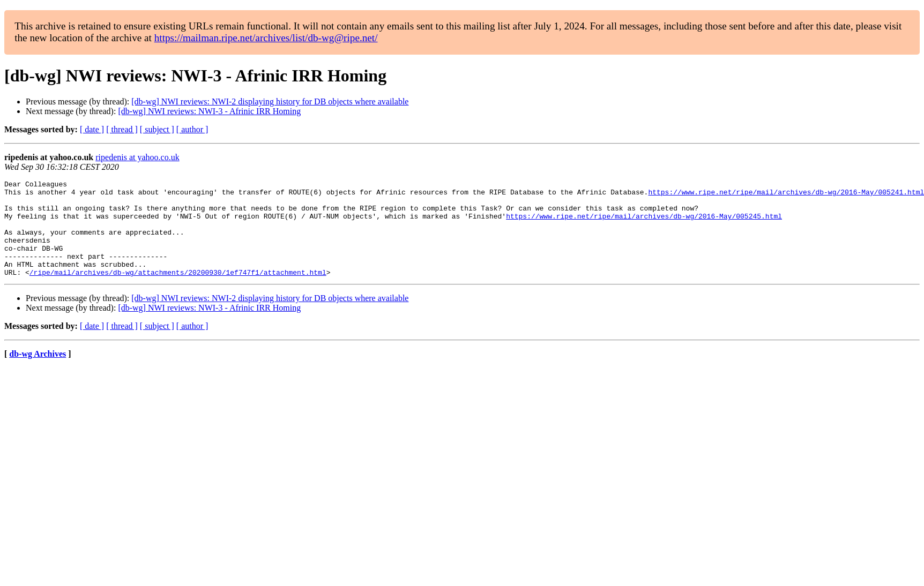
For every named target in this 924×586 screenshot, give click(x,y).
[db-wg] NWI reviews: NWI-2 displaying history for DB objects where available (270, 102)
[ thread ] (122, 129)
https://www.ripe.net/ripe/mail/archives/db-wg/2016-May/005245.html (644, 224)
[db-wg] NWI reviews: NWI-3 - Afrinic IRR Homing (209, 111)
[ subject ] (157, 129)
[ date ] (92, 129)
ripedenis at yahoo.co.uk (137, 157)
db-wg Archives (38, 373)
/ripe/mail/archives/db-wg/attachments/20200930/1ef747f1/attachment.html (178, 291)
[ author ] (192, 129)
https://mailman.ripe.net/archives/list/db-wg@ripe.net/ (266, 38)
